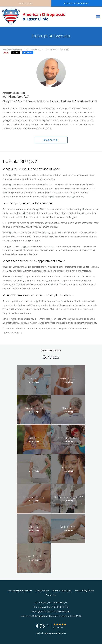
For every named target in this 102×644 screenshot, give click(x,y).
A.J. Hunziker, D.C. (33, 50)
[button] (51, 140)
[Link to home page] (47, 17)
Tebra (64, 633)
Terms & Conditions (62, 591)
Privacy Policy (42, 591)
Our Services (50, 50)
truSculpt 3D (65, 50)
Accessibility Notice (84, 591)
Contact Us (51, 595)
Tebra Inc (28, 591)
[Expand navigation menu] (98, 17)
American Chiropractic (12, 50)
